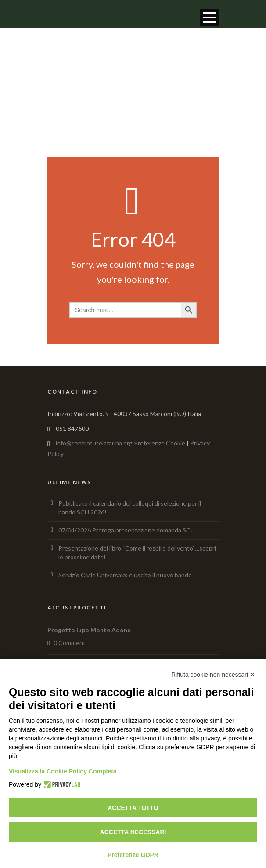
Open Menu (209, 17)
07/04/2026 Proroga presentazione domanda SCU (127, 530)
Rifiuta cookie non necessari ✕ (213, 675)
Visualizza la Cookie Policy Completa (63, 771)
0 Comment (70, 643)
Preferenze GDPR (133, 855)
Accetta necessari (133, 832)
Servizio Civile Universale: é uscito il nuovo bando (125, 575)
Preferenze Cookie (160, 443)
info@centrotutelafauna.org (94, 443)
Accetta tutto (133, 808)
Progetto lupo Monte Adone (89, 630)
